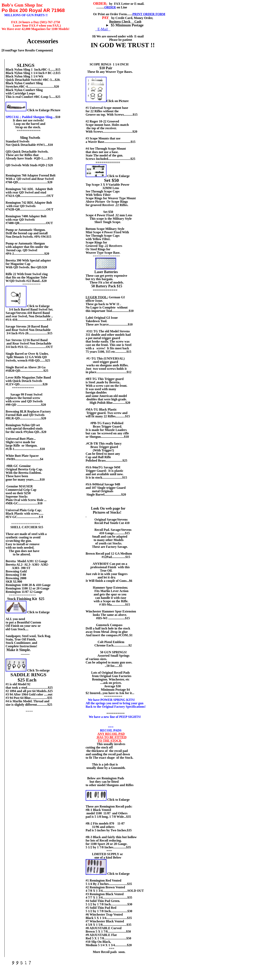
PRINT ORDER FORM (149, 14)
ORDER (110, 7)
